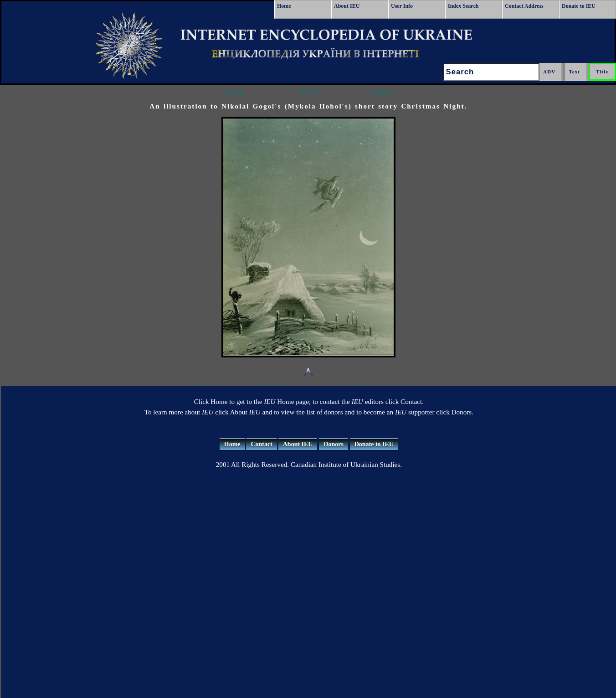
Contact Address (524, 6)
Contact (261, 444)
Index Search (463, 6)
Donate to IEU (579, 6)
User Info (402, 6)
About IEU (347, 6)
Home (284, 6)
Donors (334, 444)
